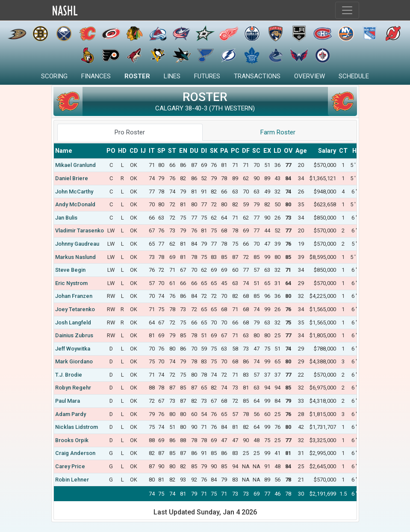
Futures (207, 76)
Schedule (354, 76)
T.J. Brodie (69, 375)
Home (83, 10)
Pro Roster (130, 132)
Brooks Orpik (72, 440)
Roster (137, 76)
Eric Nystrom (71, 283)
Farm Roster (278, 132)
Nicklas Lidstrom (77, 427)
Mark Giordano (74, 361)
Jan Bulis (66, 218)
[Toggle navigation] (347, 10)
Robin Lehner (72, 480)
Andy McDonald (75, 204)
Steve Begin (70, 270)
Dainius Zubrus (74, 335)
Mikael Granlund (75, 165)
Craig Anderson (75, 453)
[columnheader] (80, 151)
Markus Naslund (75, 257)
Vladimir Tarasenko (80, 230)
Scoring (54, 76)
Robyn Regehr (73, 388)
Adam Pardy (71, 414)
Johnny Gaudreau (77, 244)
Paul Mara (68, 401)
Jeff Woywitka (73, 349)
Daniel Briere (72, 178)
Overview (310, 76)
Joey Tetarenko (75, 309)
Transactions (257, 76)
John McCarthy (74, 192)
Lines (172, 76)
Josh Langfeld (73, 322)
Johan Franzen (74, 296)
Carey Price (70, 466)
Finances (96, 76)
